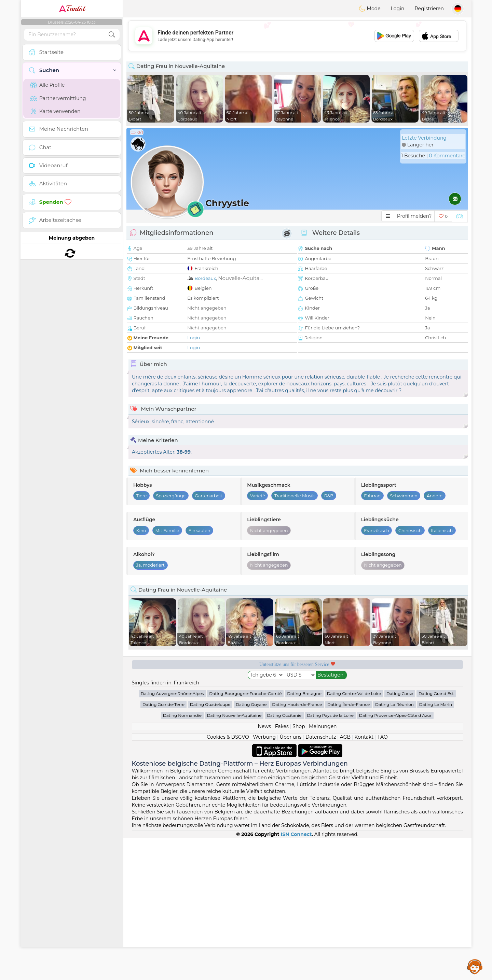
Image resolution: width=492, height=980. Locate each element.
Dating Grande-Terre (163, 847)
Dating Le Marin (436, 847)
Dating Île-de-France (348, 847)
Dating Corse (400, 836)
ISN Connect (296, 977)
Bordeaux (205, 278)
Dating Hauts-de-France (297, 847)
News (264, 869)
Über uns (290, 879)
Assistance (475, 966)
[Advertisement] (297, 36)
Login (398, 9)
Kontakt (364, 879)
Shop (299, 869)
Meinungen (323, 869)
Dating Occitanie (284, 858)
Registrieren (429, 9)
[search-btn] (112, 35)
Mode (370, 9)
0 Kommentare (447, 156)
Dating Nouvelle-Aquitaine (234, 858)
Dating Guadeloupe (210, 847)
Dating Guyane (251, 847)
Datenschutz (321, 879)
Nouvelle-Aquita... (240, 278)
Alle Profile (47, 85)
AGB (345, 879)
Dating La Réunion (394, 847)
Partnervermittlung (58, 98)
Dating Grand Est (436, 836)
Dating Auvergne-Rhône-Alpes (172, 836)
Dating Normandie (182, 858)
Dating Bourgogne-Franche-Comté (245, 836)
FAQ (383, 879)
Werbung (264, 879)
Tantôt (72, 9)
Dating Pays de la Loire (330, 858)
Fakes (282, 869)
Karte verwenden (55, 111)
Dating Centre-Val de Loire (354, 836)
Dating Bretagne (304, 836)
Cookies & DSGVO (228, 879)
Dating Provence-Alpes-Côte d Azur (395, 858)
